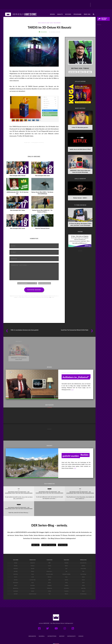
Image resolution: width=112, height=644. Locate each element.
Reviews (68, 14)
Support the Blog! (49, 538)
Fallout (83, 566)
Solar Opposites (33, 583)
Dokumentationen (16, 577)
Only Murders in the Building (66, 568)
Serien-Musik (16, 589)
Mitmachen (63, 538)
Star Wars (83, 580)
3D (85, 74)
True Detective (66, 586)
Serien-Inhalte (16, 553)
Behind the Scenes (16, 583)
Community (50, 560)
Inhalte (60, 14)
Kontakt (62, 631)
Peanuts (33, 577)
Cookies (81, 631)
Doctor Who (73, 74)
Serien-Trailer (16, 566)
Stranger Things (83, 583)
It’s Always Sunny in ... (50, 566)
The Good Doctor (66, 583)
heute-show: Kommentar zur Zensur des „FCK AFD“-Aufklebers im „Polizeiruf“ (76, 378)
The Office (50, 586)
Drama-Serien (66, 553)
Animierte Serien (33, 553)
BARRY (49, 557)
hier (50, 299)
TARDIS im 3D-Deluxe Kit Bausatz (50, 28)
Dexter (66, 563)
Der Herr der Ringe (83, 563)
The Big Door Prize (50, 583)
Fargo (66, 566)
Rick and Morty (33, 580)
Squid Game (66, 574)
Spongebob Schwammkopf (33, 589)
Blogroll (41, 631)
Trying (49, 589)
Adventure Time (33, 557)
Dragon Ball (33, 563)
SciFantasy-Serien (83, 553)
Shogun (66, 571)
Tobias (86, 70)
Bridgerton (66, 560)
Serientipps (16, 557)
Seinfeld (49, 574)
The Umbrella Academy (83, 589)
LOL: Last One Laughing (50, 568)
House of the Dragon (83, 568)
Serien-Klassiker (16, 586)
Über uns (87, 14)
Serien (52, 14)
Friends (49, 563)
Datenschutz (72, 631)
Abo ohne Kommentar (45, 285)
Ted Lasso (50, 577)
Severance (83, 574)
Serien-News (16, 560)
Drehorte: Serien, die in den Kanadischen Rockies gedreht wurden (75, 456)
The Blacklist (66, 580)
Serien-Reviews (16, 563)
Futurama (33, 568)
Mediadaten (32, 631)
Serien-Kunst (16, 574)
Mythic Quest (50, 571)
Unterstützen (52, 631)
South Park (33, 586)
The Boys (83, 586)
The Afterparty (50, 580)
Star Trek (83, 577)
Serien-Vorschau (16, 568)
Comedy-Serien (50, 553)
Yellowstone (66, 589)
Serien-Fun (16, 571)
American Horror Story (83, 557)
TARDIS (89, 74)
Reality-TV (16, 580)
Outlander (83, 571)
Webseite (29, 131)
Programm (78, 14)
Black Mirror (83, 560)
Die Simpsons (33, 560)
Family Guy (33, 566)
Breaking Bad (66, 557)
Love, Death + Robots (33, 574)
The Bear (66, 577)
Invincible (33, 571)
